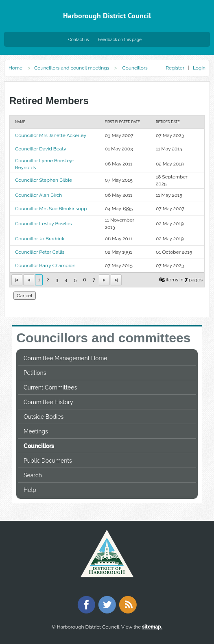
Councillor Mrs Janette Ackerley (51, 135)
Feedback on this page (120, 39)
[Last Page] (116, 280)
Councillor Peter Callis (40, 252)
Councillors (39, 446)
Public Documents (48, 461)
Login (199, 68)
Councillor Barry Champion (45, 265)
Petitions (35, 373)
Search (33, 475)
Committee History (48, 402)
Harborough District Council (107, 16)
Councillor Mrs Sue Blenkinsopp (51, 209)
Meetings (36, 431)
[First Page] (17, 280)
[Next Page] (104, 280)
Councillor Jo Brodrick (40, 239)
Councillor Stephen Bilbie (44, 180)
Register (175, 68)
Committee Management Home (66, 358)
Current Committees (50, 387)
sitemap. (152, 627)
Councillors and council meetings (72, 68)
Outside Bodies (44, 417)
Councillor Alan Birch (38, 195)
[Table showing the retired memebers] (107, 201)
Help (30, 490)
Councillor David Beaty (41, 149)
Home (15, 68)
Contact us (79, 39)
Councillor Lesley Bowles (43, 224)
